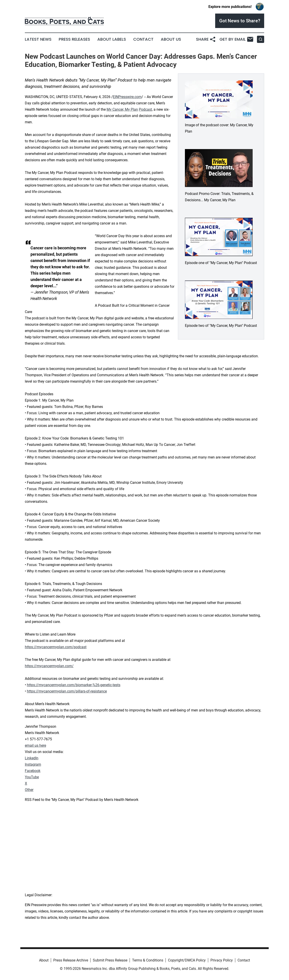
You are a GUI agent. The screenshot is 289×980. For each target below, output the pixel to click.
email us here (35, 745)
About (44, 960)
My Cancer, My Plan (122, 109)
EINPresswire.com (127, 97)
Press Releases (74, 39)
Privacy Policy (222, 960)
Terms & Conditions (148, 960)
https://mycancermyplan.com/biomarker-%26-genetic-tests (74, 685)
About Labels (112, 39)
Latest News (38, 39)
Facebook (33, 771)
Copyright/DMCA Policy (187, 960)
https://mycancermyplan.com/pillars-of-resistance (67, 691)
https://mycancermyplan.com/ (49, 666)
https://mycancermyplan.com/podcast (56, 647)
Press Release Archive (71, 960)
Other (29, 790)
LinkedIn (32, 758)
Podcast (145, 109)
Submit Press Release (110, 960)
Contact (143, 39)
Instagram (33, 764)
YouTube (32, 777)
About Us (171, 39)
